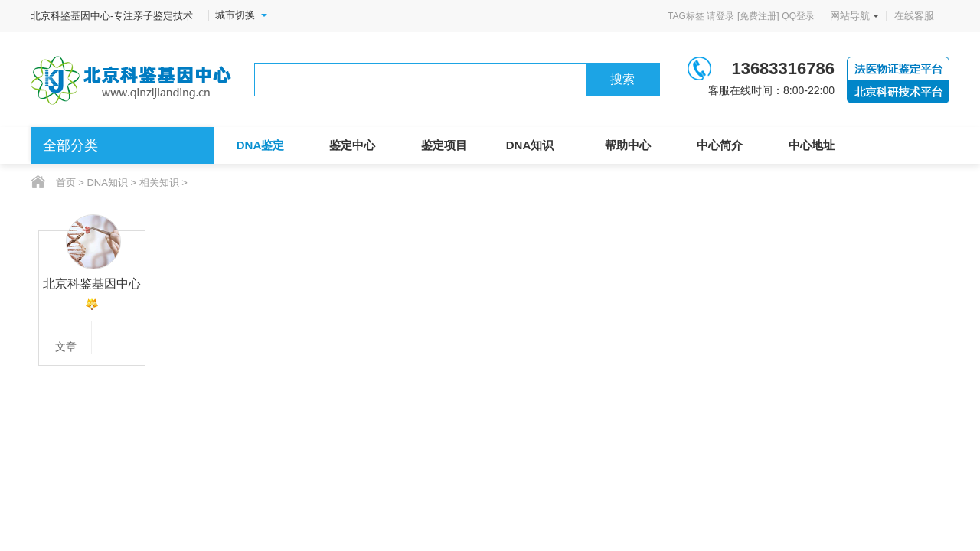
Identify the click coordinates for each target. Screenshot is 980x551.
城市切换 (241, 15)
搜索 (622, 79)
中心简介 (720, 145)
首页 (66, 183)
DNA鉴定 (261, 145)
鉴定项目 (444, 145)
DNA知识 (530, 145)
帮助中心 (628, 145)
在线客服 (914, 16)
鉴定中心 (352, 145)
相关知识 (159, 183)
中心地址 (812, 145)
